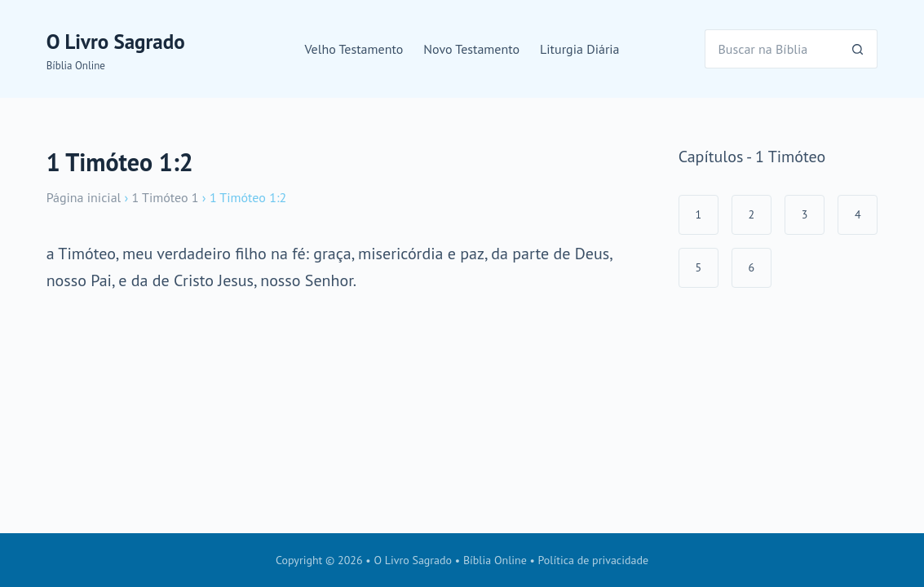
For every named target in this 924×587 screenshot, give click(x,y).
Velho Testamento (354, 49)
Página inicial (84, 197)
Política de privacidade (594, 560)
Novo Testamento (471, 49)
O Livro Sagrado (116, 42)
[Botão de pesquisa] (858, 49)
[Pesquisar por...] (771, 49)
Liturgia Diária (580, 49)
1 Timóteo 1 (166, 197)
